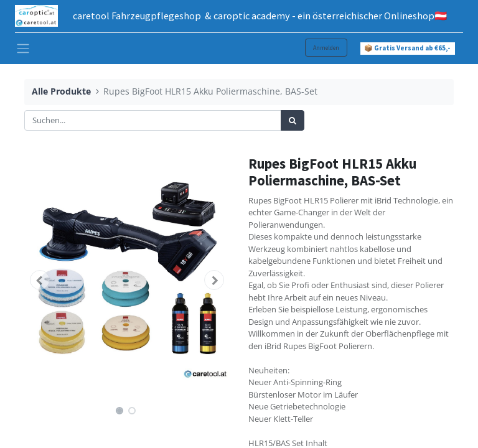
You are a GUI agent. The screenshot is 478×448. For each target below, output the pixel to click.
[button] (40, 280)
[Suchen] (293, 121)
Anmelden (326, 48)
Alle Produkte (61, 91)
